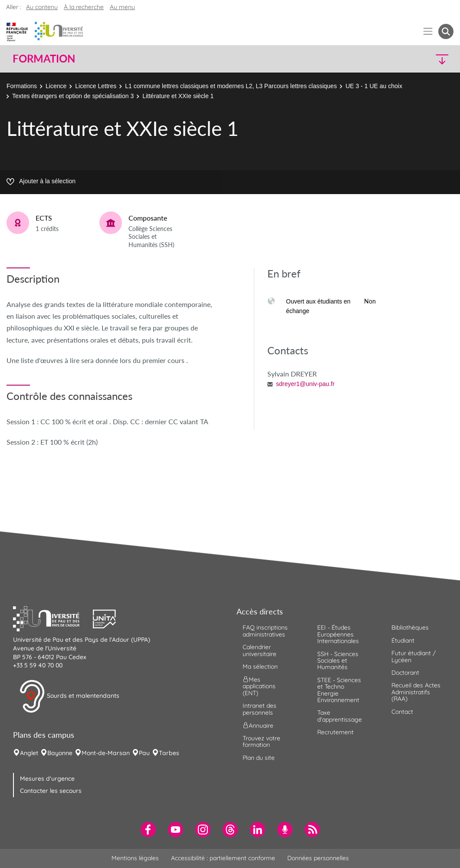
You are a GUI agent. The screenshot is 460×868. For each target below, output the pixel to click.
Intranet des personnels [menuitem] (260, 709)
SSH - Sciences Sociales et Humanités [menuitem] (338, 661)
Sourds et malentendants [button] (69, 696)
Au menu (122, 7)
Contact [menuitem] (402, 712)
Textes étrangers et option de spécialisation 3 (73, 96)
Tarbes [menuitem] (169, 753)
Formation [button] (44, 59)
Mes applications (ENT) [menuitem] (259, 686)
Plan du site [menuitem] (259, 758)
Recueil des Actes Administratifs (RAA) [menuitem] (416, 692)
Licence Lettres (96, 86)
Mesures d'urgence (47, 779)
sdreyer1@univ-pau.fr (305, 384)
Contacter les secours (51, 791)
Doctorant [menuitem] (405, 673)
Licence (56, 86)
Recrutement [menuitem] (335, 732)
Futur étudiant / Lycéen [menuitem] (414, 656)
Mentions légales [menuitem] (135, 858)
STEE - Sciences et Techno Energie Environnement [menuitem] (339, 690)
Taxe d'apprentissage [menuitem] (340, 716)
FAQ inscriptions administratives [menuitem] (265, 631)
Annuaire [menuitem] (258, 726)
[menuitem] (148, 830)
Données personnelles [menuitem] (318, 858)
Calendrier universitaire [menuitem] (260, 650)
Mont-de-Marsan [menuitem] (106, 753)
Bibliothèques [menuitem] (410, 627)
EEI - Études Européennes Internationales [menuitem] (338, 634)
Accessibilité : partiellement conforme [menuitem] (223, 858)
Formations (22, 86)
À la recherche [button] (84, 7)
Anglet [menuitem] (29, 753)
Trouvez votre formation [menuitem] (261, 741)
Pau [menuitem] (144, 753)
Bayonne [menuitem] (60, 753)
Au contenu (42, 7)
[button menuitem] (446, 31)
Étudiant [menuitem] (403, 640)
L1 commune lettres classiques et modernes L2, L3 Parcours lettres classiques (231, 86)
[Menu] (428, 31)
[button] (400, 59)
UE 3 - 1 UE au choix (374, 86)
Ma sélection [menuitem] (260, 667)
